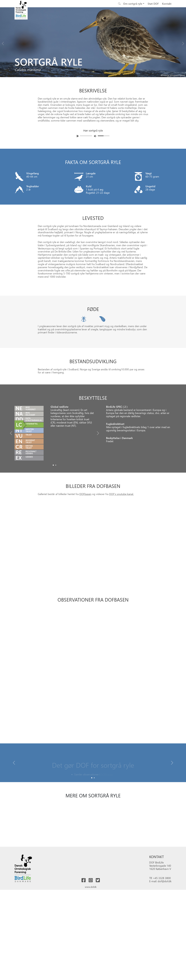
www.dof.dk (91, 887)
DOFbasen (85, 494)
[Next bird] (183, 43)
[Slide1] (56, 465)
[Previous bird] (3, 43)
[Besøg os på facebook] (84, 880)
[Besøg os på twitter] (98, 880)
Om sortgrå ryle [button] (133, 4)
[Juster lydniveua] (95, 136)
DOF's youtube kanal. (121, 494)
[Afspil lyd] (78, 136)
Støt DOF (153, 4)
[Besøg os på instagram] (91, 880)
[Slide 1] (94, 778)
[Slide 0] (92, 778)
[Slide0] (53, 465)
